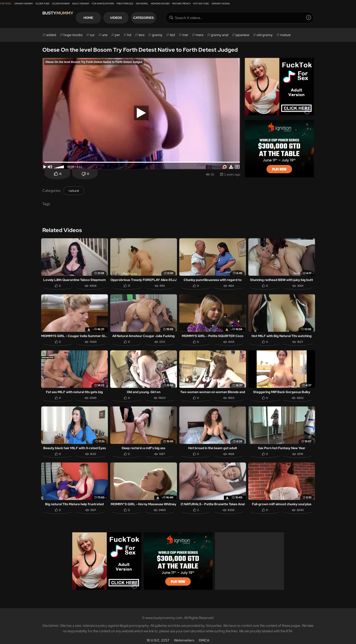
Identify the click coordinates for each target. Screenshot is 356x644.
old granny (265, 35)
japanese (242, 35)
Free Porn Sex (125, 4)
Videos (133, 18)
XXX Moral (142, 4)
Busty (63, 18)
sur (92, 35)
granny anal (220, 35)
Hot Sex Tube (201, 4)
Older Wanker (61, 4)
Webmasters (184, 634)
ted (172, 35)
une (105, 35)
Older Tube (42, 4)
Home (105, 18)
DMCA (204, 634)
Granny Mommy (24, 4)
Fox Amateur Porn (103, 4)
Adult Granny (81, 4)
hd (129, 35)
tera (142, 35)
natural (74, 191)
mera (200, 35)
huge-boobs (73, 35)
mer (185, 35)
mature (285, 35)
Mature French (181, 4)
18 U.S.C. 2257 (158, 634)
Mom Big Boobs (160, 4)
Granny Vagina (221, 4)
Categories (161, 18)
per (117, 35)
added (51, 35)
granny (157, 35)
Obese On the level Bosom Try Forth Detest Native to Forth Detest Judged (140, 50)
